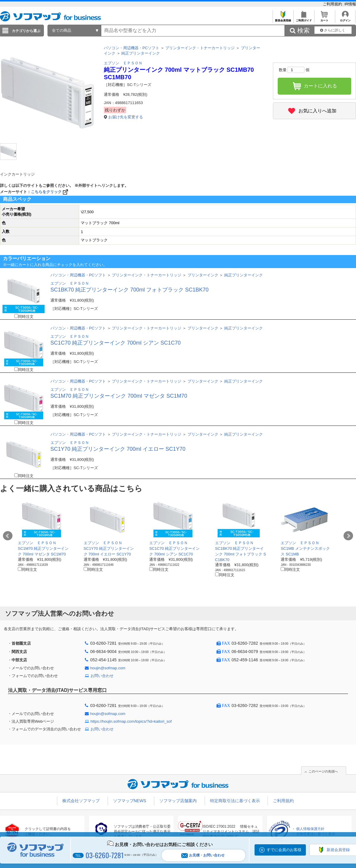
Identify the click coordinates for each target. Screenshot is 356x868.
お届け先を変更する (126, 117)
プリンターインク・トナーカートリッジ (200, 48)
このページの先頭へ (323, 771)
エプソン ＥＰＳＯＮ (123, 63)
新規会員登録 (283, 19)
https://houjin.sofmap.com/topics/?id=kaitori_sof (131, 721)
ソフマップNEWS (130, 801)
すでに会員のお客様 (284, 850)
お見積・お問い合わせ (203, 855)
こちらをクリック (50, 192)
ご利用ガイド (304, 19)
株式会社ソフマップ (81, 801)
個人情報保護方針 (310, 829)
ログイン (345, 19)
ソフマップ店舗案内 (178, 801)
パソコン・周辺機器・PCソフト (132, 48)
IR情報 (350, 4)
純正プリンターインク (141, 53)
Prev (8, 536)
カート (324, 19)
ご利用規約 (333, 4)
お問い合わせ (102, 676)
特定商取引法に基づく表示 (235, 801)
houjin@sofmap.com (108, 668)
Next (348, 536)
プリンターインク (203, 275)
